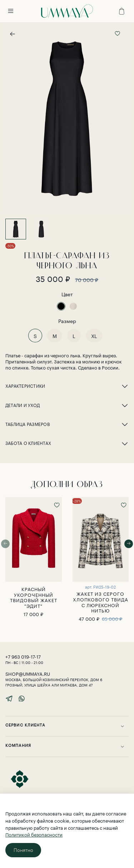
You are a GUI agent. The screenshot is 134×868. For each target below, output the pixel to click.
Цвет (67, 294)
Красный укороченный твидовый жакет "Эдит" (34, 597)
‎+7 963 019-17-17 (23, 656)
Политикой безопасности (34, 834)
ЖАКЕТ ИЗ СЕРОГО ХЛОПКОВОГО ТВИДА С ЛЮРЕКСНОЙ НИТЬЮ (101, 602)
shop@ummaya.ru (28, 673)
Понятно (23, 850)
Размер (67, 321)
